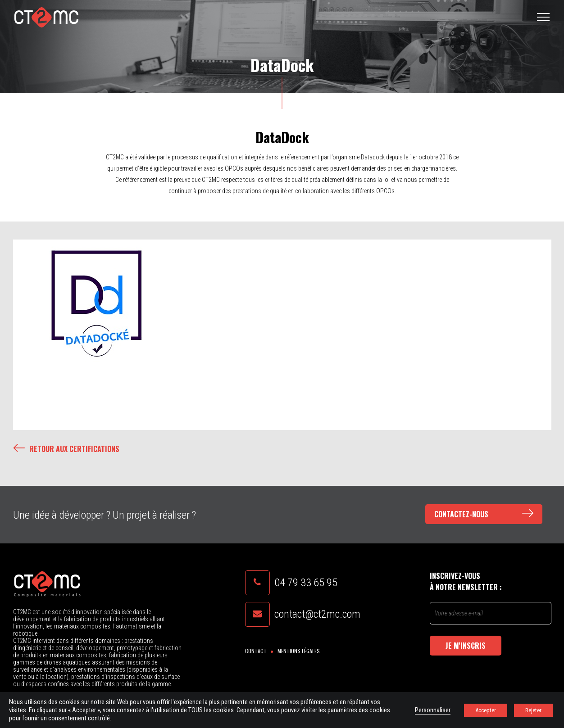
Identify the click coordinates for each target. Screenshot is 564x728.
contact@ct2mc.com (317, 614)
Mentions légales (299, 651)
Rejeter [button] (533, 710)
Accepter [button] (486, 710)
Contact (256, 651)
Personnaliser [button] (433, 710)
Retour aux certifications (66, 449)
